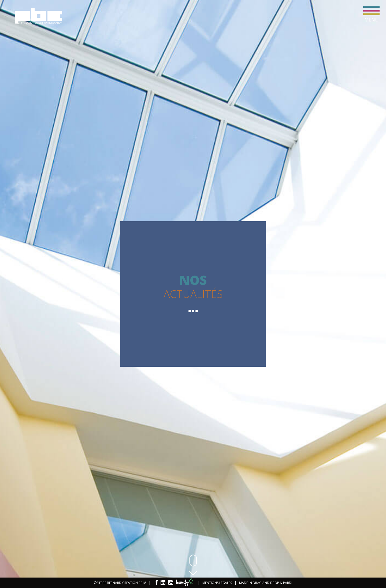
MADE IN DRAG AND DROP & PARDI (266, 583)
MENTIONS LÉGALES (217, 583)
